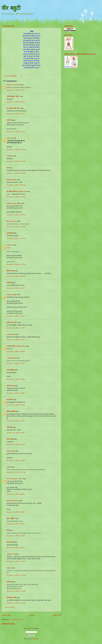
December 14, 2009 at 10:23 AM (16, 173)
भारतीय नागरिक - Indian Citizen (16, 346)
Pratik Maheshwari (13, 501)
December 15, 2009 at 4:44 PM (16, 494)
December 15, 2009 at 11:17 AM (16, 472)
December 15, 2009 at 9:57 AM (16, 460)
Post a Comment (10, 607)
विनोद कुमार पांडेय (12, 598)
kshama (9, 568)
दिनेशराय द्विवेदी (11, 411)
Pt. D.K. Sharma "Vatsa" (15, 479)
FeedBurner (35, 639)
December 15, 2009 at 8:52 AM (16, 445)
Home (32, 615)
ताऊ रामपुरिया (11, 370)
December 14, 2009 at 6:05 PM (16, 393)
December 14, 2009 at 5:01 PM (16, 363)
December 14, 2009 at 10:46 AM (16, 215)
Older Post (57, 615)
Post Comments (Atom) (16, 620)
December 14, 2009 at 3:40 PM (16, 340)
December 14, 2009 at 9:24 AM (16, 90)
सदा (8, 168)
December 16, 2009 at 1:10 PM (16, 548)
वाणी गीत (9, 120)
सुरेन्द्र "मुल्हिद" (11, 518)
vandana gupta (11, 358)
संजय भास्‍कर (10, 542)
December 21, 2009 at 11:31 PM (16, 603)
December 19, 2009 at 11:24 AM (16, 591)
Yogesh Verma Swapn (13, 85)
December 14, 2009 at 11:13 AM (16, 239)
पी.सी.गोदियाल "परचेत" (13, 96)
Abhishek (10, 156)
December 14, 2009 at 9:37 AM (16, 114)
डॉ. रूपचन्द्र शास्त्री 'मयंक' (13, 108)
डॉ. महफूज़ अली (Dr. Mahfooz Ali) (17, 191)
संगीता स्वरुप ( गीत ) (12, 322)
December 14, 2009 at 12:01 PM (16, 276)
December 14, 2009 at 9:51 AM (16, 132)
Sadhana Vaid (11, 554)
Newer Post (6, 615)
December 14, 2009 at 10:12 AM (16, 161)
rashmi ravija (11, 334)
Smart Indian (11, 451)
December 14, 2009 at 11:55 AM (16, 264)
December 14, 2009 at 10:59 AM (16, 227)
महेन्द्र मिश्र (10, 427)
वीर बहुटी (11, 8)
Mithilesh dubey (12, 180)
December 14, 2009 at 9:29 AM (16, 102)
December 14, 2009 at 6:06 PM (16, 405)
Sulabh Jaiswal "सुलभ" (14, 203)
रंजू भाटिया (10, 400)
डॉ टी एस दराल (11, 386)
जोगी (8, 530)
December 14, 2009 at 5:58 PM (16, 379)
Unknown (10, 138)
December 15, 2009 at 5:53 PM (16, 512)
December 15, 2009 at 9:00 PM (16, 524)
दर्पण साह (9, 582)
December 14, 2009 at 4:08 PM (16, 352)
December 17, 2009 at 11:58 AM (16, 575)
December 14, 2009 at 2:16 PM (16, 316)
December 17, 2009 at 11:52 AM (16, 561)
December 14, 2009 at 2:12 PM (16, 288)
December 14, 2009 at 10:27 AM (16, 185)
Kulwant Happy (12, 295)
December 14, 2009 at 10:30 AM (16, 197)
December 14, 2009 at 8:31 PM (16, 421)
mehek (9, 467)
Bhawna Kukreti (12, 221)
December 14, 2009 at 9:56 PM (16, 433)
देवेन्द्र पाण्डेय (10, 439)
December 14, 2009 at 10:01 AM (16, 150)
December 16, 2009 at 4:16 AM (16, 536)
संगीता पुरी (10, 283)
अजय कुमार (10, 233)
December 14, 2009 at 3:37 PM (16, 328)
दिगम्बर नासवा (11, 271)
